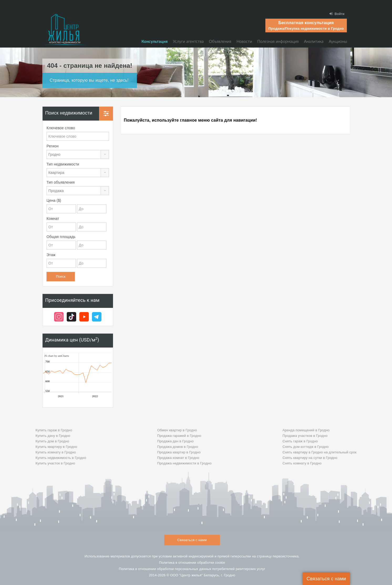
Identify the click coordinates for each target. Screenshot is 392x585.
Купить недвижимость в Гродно (61, 458)
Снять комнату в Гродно (302, 463)
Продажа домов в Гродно (178, 447)
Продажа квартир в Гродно (179, 452)
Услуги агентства (188, 41)
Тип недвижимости (63, 164)
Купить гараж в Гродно (54, 430)
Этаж (51, 255)
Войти (337, 14)
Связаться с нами (326, 579)
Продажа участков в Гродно (305, 436)
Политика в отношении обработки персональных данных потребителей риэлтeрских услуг (192, 569)
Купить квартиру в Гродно (56, 447)
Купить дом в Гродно (52, 441)
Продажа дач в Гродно (175, 441)
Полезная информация (278, 41)
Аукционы (338, 41)
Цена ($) (54, 200)
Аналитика (314, 41)
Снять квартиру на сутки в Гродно (310, 458)
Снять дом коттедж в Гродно (306, 447)
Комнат (53, 219)
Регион (53, 146)
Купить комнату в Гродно (56, 452)
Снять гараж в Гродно (300, 441)
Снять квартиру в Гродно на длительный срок (319, 452)
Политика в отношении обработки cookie (192, 563)
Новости (244, 41)
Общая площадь (61, 237)
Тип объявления (61, 182)
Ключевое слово (61, 128)
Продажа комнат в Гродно (178, 458)
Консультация (155, 41)
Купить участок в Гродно (55, 463)
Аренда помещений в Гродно (306, 430)
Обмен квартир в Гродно (177, 430)
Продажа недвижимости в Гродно (184, 463)
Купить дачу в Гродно (53, 436)
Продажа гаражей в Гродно (179, 436)
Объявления (220, 41)
